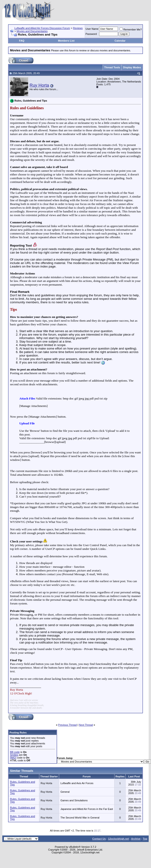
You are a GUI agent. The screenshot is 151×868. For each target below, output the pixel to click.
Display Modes (132, 67)
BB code (15, 752)
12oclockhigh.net (118, 839)
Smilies (14, 755)
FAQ (22, 41)
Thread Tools (112, 67)
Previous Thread (68, 725)
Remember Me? (131, 30)
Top (145, 839)
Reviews (78, 28)
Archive (136, 839)
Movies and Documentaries (32, 31)
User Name (92, 29)
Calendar (120, 41)
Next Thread (86, 725)
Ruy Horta (39, 85)
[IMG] (13, 758)
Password (91, 34)
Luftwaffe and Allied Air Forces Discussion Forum (42, 28)
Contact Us (99, 839)
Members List (66, 41)
